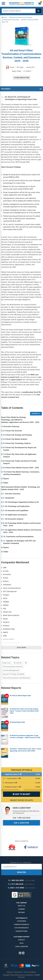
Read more (22, 648)
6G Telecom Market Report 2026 (20, 696)
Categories (21, 921)
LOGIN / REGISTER (21, 947)
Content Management (11, 670)
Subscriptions (21, 931)
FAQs (21, 943)
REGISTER (22, 872)
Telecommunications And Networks (16, 678)
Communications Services (13, 667)
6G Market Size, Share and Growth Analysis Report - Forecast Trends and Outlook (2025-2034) (24, 711)
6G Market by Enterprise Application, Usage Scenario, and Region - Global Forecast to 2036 (25, 737)
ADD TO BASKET (21, 794)
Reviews (21, 912)
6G (26, 663)
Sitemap (9, 972)
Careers (21, 909)
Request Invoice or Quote (21, 800)
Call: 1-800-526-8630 (21, 818)
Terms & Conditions (30, 972)
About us (21, 906)
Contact (21, 940)
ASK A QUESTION (21, 823)
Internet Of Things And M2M (13, 674)
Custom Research (21, 928)
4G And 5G (18, 663)
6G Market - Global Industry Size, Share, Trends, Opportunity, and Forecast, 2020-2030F (26, 750)
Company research (21, 924)
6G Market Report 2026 (17, 722)
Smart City (6, 663)
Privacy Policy (18, 972)
